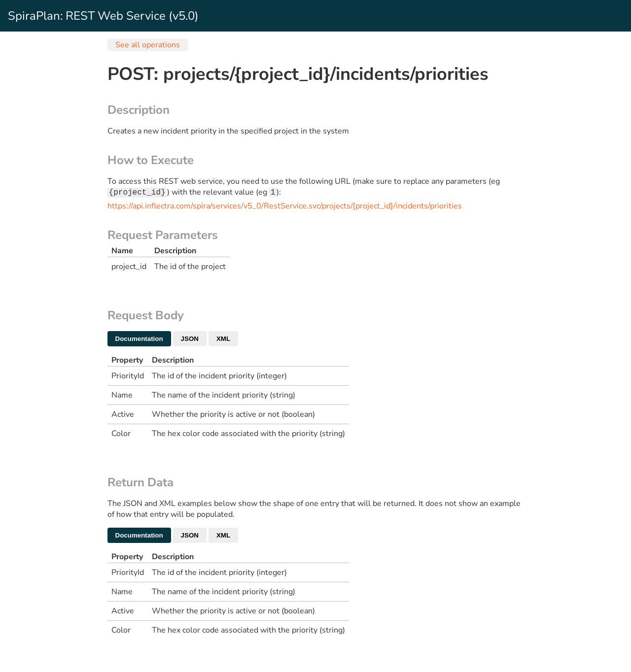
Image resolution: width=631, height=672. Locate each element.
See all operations (148, 45)
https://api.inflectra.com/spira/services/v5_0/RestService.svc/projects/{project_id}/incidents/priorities (285, 207)
